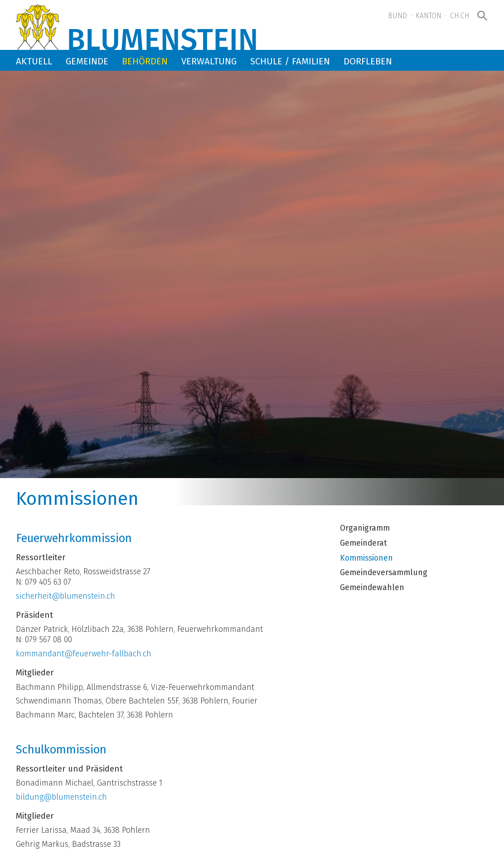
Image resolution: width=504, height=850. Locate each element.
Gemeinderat (363, 543)
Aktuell (34, 61)
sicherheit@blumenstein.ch (65, 596)
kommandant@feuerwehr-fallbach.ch (84, 654)
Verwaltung (209, 61)
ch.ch (460, 16)
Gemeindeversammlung (384, 573)
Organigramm (365, 528)
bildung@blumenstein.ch (61, 797)
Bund (397, 16)
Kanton (429, 16)
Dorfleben (368, 61)
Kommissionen (366, 558)
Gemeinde (87, 61)
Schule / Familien (290, 61)
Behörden (145, 61)
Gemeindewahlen (372, 588)
